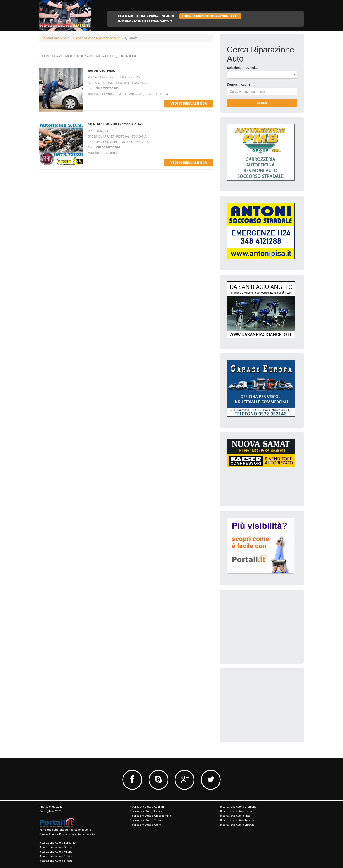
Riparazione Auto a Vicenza (237, 825)
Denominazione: (239, 84)
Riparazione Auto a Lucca (236, 811)
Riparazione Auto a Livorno (147, 811)
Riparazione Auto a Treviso (237, 820)
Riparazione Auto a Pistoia (56, 856)
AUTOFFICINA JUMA (101, 71)
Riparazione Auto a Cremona (238, 807)
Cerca (262, 103)
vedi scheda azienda (189, 103)
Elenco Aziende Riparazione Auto (97, 38)
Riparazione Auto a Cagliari (147, 807)
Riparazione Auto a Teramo (147, 820)
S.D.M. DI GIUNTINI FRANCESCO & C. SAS (115, 124)
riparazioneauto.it (51, 807)
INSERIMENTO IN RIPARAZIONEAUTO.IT (145, 21)
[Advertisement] (261, 625)
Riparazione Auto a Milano (56, 852)
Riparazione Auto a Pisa (235, 816)
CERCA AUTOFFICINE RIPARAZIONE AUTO (146, 16)
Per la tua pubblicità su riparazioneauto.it (65, 830)
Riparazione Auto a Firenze (56, 847)
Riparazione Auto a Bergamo (57, 843)
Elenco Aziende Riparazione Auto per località (67, 834)
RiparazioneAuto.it (56, 38)
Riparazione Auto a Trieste (56, 861)
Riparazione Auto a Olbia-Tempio (150, 816)
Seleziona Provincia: (242, 68)
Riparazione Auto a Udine (146, 825)
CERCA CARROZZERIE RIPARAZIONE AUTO (210, 16)
